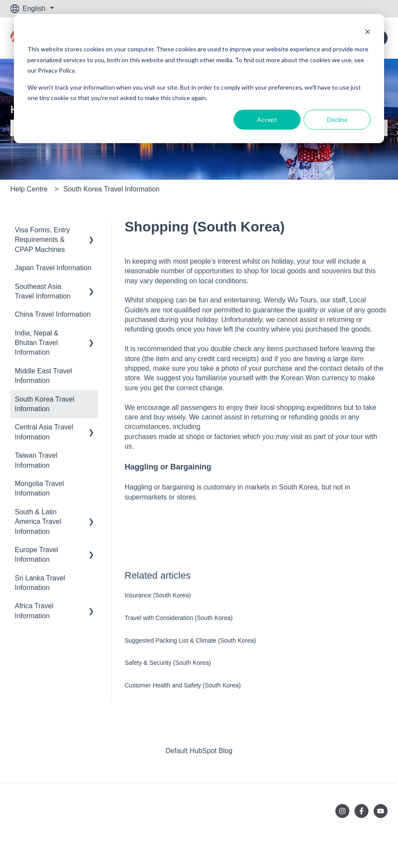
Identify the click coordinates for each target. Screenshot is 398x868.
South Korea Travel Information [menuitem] (45, 404)
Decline (337, 119)
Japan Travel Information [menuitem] (53, 268)
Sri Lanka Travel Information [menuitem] (40, 583)
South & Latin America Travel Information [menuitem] (38, 522)
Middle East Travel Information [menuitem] (43, 376)
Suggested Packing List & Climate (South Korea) (191, 640)
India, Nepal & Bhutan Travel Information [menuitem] (37, 343)
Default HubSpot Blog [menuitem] (199, 751)
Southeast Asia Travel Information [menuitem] (43, 291)
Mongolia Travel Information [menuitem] (39, 488)
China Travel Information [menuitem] (53, 314)
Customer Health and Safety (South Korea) (183, 685)
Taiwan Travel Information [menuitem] (36, 460)
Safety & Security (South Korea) (168, 663)
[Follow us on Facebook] (361, 811)
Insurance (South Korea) (158, 595)
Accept (267, 119)
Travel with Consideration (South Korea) (179, 618)
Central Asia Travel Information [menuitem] (44, 432)
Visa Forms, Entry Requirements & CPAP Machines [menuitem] (42, 240)
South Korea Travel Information (112, 189)
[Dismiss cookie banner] (368, 33)
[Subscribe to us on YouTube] (381, 811)
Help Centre (29, 189)
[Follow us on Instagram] (342, 811)
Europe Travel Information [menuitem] (37, 555)
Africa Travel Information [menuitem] (34, 611)
